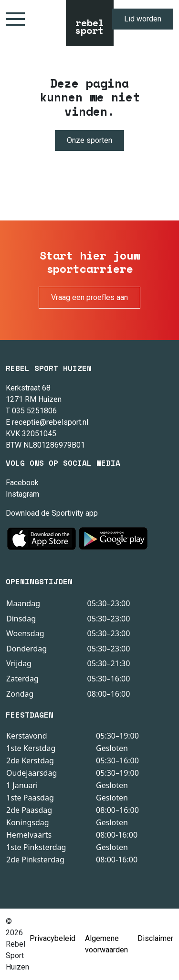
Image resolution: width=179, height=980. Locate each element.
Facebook (22, 483)
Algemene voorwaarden (106, 944)
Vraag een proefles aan (89, 297)
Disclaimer (155, 938)
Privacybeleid (53, 938)
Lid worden (143, 19)
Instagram (22, 494)
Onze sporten (89, 140)
